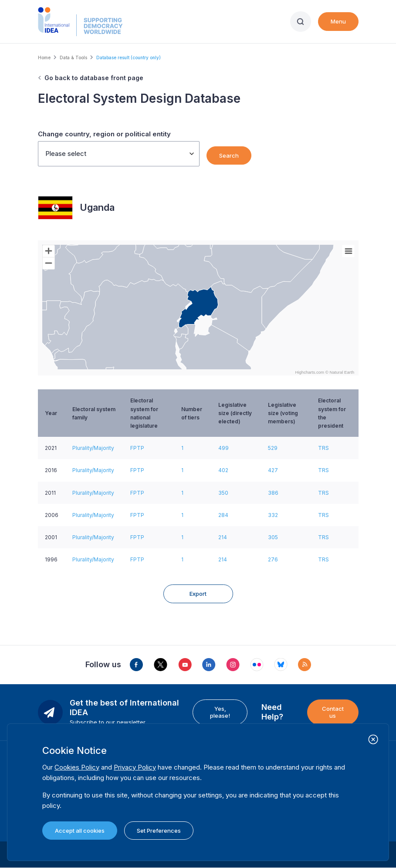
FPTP (137, 448)
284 (223, 515)
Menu (338, 21)
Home (44, 57)
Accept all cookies (80, 831)
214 (223, 537)
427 (273, 470)
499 (223, 448)
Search (229, 155)
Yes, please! (220, 712)
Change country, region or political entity (104, 134)
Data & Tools (73, 57)
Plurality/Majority (93, 448)
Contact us (333, 712)
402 (223, 470)
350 (223, 493)
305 (273, 537)
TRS (323, 448)
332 (273, 515)
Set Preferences (159, 831)
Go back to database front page (94, 78)
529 (273, 448)
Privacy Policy (135, 767)
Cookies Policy (77, 767)
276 (273, 559)
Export (198, 594)
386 (273, 493)
